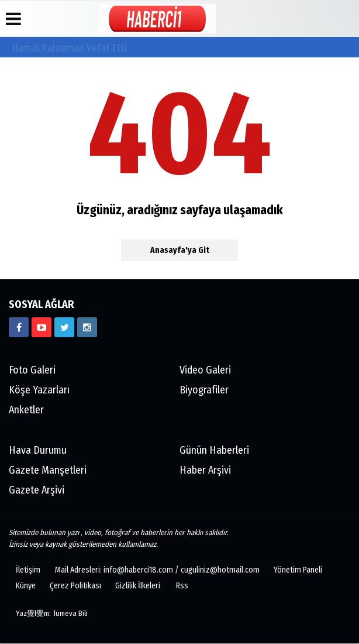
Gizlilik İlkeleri (138, 586)
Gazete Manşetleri (48, 471)
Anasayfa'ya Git (180, 251)
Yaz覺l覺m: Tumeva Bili (52, 614)
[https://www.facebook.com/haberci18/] (19, 328)
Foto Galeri (32, 371)
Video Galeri (205, 371)
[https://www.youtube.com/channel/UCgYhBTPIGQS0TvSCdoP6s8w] (42, 328)
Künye (26, 586)
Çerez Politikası (75, 586)
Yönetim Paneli (298, 571)
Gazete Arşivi (37, 491)
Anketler (26, 410)
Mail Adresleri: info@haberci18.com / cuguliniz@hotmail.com (157, 571)
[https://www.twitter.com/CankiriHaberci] (64, 328)
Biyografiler (204, 390)
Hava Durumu (38, 451)
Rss (182, 586)
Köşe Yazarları (39, 390)
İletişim (28, 571)
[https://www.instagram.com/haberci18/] (87, 328)
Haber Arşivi (205, 471)
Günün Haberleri (214, 451)
